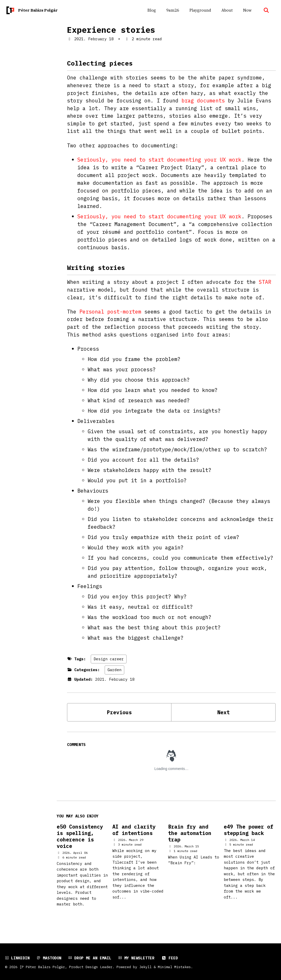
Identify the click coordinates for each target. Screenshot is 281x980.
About (226, 10)
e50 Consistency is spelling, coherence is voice (80, 841)
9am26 (172, 10)
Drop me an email (90, 958)
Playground (200, 10)
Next (224, 715)
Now (247, 10)
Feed (170, 958)
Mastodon (49, 958)
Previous (119, 715)
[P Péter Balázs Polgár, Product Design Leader (66, 967)
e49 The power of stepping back (249, 834)
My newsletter (136, 958)
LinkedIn (17, 958)
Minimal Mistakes (174, 967)
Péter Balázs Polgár (38, 10)
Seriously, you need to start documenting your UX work (159, 161)
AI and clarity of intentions (134, 834)
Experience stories (111, 30)
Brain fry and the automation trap (190, 837)
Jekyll (145, 967)
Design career (109, 661)
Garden (114, 673)
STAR (265, 284)
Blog (151, 10)
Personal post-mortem (110, 314)
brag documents (203, 101)
